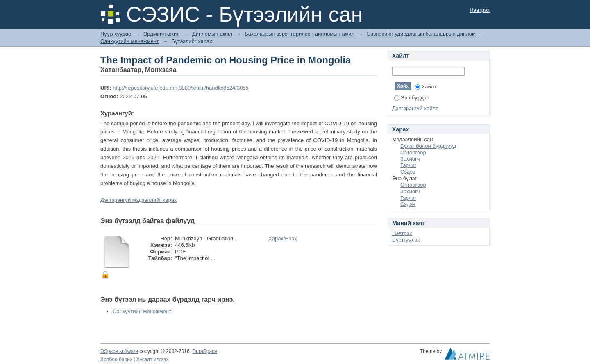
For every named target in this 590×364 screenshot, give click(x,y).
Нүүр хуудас (116, 34)
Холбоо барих (116, 359)
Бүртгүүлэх (406, 240)
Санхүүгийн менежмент (130, 41)
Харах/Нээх (283, 239)
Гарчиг (408, 165)
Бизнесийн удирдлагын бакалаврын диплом (421, 34)
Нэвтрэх (480, 10)
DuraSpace (204, 351)
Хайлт (426, 87)
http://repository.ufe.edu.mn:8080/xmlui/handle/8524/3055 (180, 88)
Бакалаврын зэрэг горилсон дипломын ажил (300, 34)
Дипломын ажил (212, 34)
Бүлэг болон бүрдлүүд (428, 146)
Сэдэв (408, 172)
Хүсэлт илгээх (153, 359)
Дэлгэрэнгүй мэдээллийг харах (138, 200)
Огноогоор (413, 153)
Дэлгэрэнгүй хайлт (415, 108)
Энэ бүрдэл (412, 98)
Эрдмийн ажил (162, 34)
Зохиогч (410, 159)
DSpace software (119, 351)
